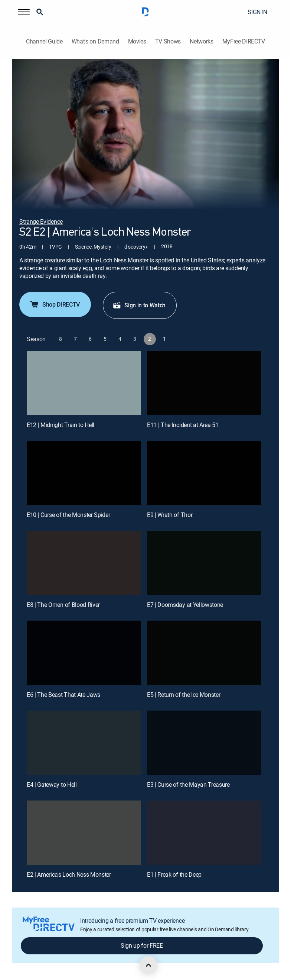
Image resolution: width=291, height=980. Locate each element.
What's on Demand (95, 41)
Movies (137, 41)
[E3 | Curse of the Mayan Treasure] (204, 743)
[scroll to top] (148, 965)
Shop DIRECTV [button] (54, 304)
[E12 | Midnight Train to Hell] (84, 383)
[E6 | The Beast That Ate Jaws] (84, 653)
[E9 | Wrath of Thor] (204, 473)
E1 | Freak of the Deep (174, 874)
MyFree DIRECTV (244, 41)
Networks (201, 41)
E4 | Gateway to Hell (52, 785)
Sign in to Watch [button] (139, 305)
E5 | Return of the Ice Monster (184, 695)
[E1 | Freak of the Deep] (204, 833)
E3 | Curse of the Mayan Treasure (188, 785)
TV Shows (168, 41)
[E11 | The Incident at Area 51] (204, 383)
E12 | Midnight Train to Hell (61, 425)
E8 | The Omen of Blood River (63, 605)
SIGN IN (257, 12)
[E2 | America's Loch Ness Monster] (84, 833)
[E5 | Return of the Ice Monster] (204, 653)
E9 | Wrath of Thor (170, 515)
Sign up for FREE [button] (142, 945)
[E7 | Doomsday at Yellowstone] (204, 563)
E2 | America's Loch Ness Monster (69, 874)
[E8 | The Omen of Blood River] (84, 563)
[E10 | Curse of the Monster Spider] (84, 473)
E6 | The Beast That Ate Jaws (63, 695)
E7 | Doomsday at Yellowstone (185, 605)
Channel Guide (44, 41)
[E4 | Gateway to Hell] (84, 743)
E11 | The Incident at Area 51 (183, 425)
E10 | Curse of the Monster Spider (68, 515)
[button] (24, 12)
